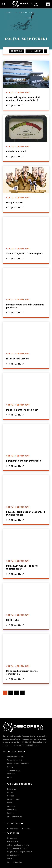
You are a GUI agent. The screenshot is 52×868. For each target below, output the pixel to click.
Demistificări (17, 51)
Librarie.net (12, 838)
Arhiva (10, 777)
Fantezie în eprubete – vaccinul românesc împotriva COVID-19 (23, 99)
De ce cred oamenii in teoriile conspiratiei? (22, 672)
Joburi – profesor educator (19, 845)
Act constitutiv (13, 799)
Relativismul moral (16, 151)
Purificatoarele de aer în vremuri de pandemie (25, 306)
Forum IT (11, 859)
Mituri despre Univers (18, 359)
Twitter (28, 829)
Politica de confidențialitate (19, 763)
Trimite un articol (14, 770)
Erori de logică (34, 51)
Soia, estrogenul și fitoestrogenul (24, 253)
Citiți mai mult (15, 106)
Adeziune (11, 806)
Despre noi (12, 789)
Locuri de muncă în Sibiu (17, 848)
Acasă (9, 13)
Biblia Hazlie (13, 620)
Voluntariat (12, 810)
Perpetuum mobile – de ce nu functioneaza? (22, 567)
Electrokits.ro (13, 841)
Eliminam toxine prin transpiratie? (24, 461)
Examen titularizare (15, 862)
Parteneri (11, 774)
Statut (10, 803)
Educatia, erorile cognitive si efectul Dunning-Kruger (26, 513)
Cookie (10, 767)
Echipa (10, 792)
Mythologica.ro (13, 855)
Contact (10, 796)
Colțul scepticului (18, 93)
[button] (3, 4)
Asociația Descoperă (16, 756)
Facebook (14, 829)
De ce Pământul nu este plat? (22, 410)
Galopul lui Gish (14, 202)
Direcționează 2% (15, 816)
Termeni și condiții (15, 760)
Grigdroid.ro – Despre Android (20, 852)
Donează (11, 813)
